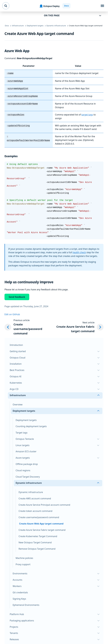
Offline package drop (27, 463)
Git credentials (20, 591)
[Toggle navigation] (102, 6)
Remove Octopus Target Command (37, 548)
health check (79, 251)
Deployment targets (26, 419)
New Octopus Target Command (35, 541)
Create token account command (35, 510)
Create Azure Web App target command (41, 523)
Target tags (22, 431)
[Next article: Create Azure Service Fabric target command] (78, 326)
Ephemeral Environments (26, 604)
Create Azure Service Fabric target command (42, 529)
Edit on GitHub (12, 313)
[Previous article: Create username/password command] (27, 326)
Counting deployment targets (31, 425)
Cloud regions (23, 469)
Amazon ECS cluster (26, 450)
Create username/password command (39, 516)
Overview (18, 403)
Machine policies (24, 557)
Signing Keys (19, 598)
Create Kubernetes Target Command (38, 535)
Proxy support (23, 563)
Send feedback (17, 296)
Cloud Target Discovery (28, 476)
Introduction (16, 344)
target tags (87, 113)
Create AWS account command (35, 497)
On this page (52, 15)
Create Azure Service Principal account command (44, 504)
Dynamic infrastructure (31, 491)
